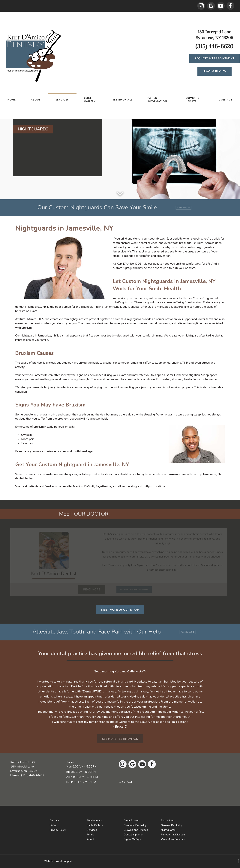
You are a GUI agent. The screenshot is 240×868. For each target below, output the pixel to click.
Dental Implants (133, 835)
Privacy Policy (58, 830)
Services (62, 100)
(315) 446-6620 (32, 775)
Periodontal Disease (173, 835)
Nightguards (168, 830)
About (36, 100)
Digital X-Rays (132, 839)
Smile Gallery (90, 100)
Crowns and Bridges (136, 830)
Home (12, 100)
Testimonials (123, 100)
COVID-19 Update (192, 100)
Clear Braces (131, 821)
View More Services (173, 839)
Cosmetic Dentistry (135, 825)
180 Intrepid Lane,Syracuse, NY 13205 (24, 769)
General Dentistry (171, 825)
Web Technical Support (58, 861)
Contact (226, 100)
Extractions (168, 821)
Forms (90, 835)
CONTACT (126, 782)
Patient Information (157, 100)
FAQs (53, 825)
